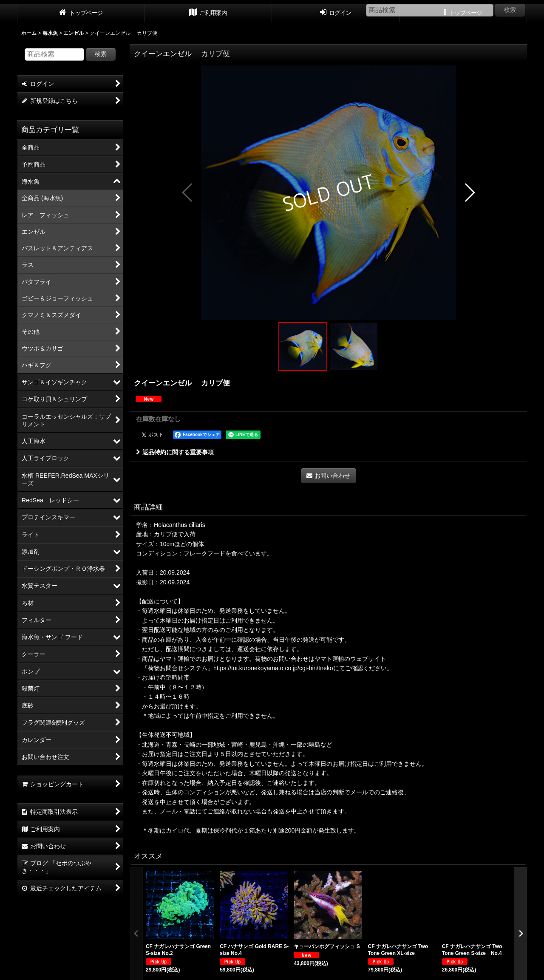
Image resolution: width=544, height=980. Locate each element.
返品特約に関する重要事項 (175, 452)
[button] (188, 193)
